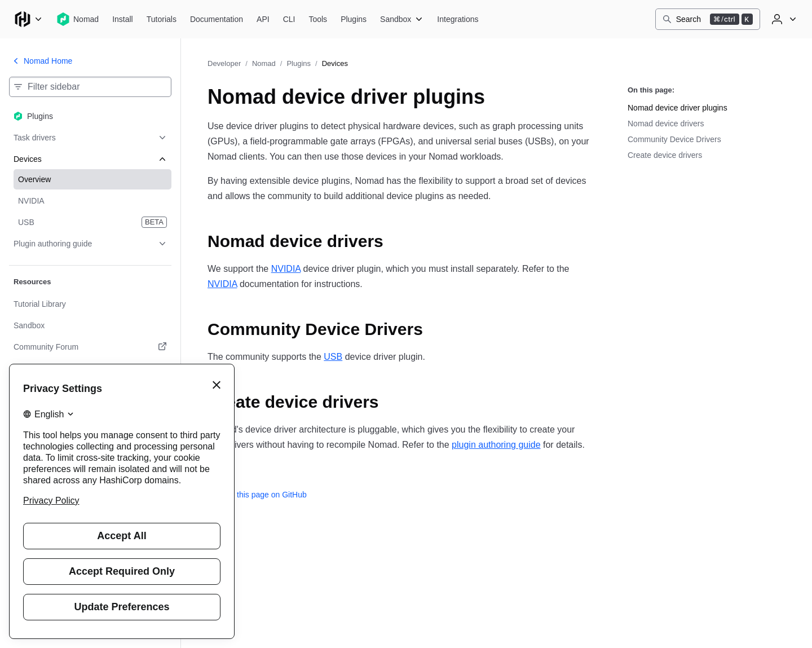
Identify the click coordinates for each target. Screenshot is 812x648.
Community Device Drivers (674, 139)
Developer (224, 63)
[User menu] (783, 19)
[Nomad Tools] (318, 19)
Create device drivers (665, 155)
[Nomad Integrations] (458, 19)
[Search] (708, 19)
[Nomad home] (78, 19)
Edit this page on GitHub (257, 495)
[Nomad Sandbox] (402, 19)
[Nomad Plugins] (354, 19)
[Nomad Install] (123, 19)
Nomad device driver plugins (678, 108)
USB (333, 357)
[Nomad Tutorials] (162, 19)
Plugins (299, 63)
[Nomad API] (263, 19)
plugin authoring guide (496, 445)
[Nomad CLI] (289, 19)
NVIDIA (286, 269)
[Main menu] (28, 19)
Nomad (264, 63)
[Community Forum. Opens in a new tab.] (90, 347)
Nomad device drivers (666, 124)
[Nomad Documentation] (217, 19)
